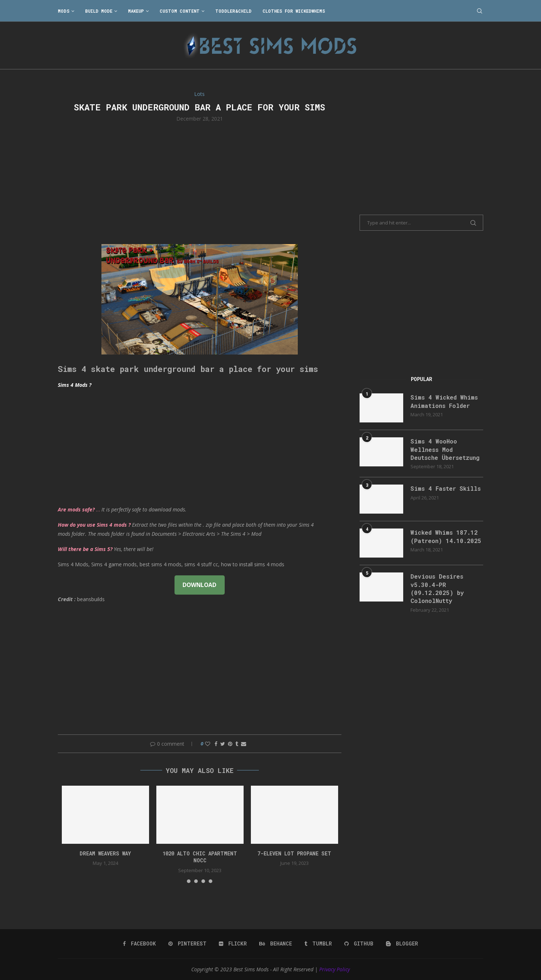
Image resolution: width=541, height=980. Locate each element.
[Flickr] (233, 944)
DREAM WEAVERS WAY (105, 853)
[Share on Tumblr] (237, 744)
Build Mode (99, 11)
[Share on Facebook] (216, 744)
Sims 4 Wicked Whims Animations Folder (444, 401)
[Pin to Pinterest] (230, 744)
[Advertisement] (200, 182)
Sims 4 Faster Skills (446, 488)
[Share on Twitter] (223, 744)
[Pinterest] (187, 944)
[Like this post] (208, 744)
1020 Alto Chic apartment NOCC (200, 857)
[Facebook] (139, 944)
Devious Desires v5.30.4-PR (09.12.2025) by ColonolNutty (437, 588)
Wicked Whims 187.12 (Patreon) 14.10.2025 (446, 536)
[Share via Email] (244, 744)
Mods (64, 11)
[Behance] (276, 944)
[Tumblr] (318, 944)
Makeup (136, 11)
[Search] (480, 11)
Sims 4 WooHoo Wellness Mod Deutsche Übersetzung (445, 449)
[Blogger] (402, 944)
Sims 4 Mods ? (75, 385)
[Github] (359, 944)
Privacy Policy (334, 969)
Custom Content (180, 11)
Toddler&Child (233, 11)
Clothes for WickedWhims (294, 11)
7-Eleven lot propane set (294, 853)
